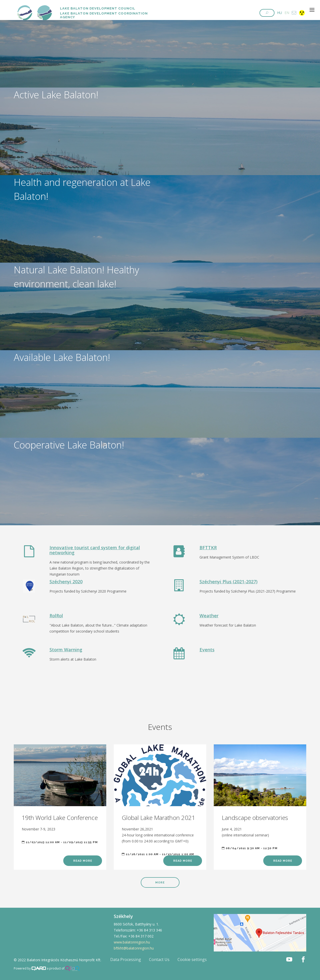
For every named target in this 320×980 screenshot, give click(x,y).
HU (279, 13)
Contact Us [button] (159, 959)
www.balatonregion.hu (132, 942)
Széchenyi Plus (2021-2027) (228, 582)
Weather (209, 616)
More (160, 883)
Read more (83, 861)
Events (207, 650)
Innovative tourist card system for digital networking (95, 550)
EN (287, 13)
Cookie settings (192, 959)
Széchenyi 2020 (66, 582)
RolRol (56, 616)
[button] (267, 13)
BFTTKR (208, 548)
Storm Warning (66, 650)
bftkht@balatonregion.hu (134, 948)
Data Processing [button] (126, 959)
